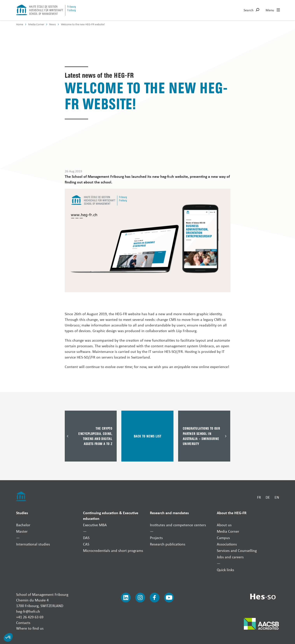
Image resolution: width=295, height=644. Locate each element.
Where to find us (30, 628)
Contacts (23, 623)
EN (277, 497)
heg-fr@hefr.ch (28, 611)
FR (259, 497)
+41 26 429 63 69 (30, 617)
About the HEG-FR (232, 513)
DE (268, 497)
